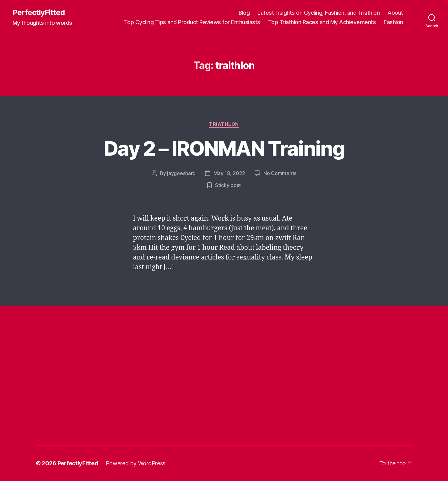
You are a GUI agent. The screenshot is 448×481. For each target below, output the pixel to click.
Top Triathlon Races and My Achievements (322, 22)
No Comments (280, 173)
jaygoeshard (181, 173)
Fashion (393, 22)
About (395, 13)
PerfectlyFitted (39, 13)
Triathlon (224, 124)
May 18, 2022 (229, 173)
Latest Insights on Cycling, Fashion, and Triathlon (318, 13)
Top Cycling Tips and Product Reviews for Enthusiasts (192, 22)
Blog (244, 13)
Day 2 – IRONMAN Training (224, 148)
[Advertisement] (150, 345)
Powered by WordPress (136, 463)
